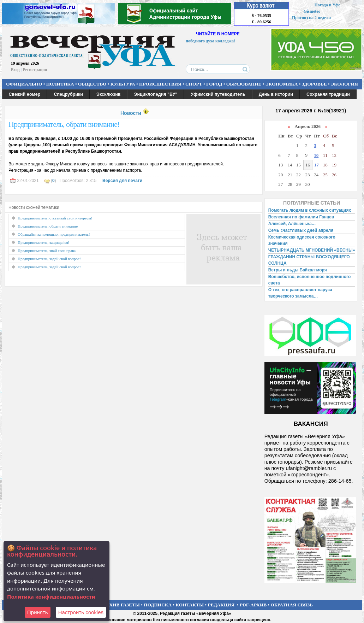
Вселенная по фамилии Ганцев (301, 217)
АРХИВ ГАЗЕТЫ (121, 605)
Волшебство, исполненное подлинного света (310, 280)
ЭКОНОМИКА (282, 84)
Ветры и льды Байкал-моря (298, 270)
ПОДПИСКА (158, 605)
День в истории (276, 94)
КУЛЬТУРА (123, 84)
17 (317, 165)
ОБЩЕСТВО (92, 84)
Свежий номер (25, 94)
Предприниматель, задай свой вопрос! (49, 259)
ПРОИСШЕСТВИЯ (160, 84)
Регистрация (35, 70)
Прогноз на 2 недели (311, 18)
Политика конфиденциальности (51, 596)
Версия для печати (122, 181)
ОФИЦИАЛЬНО (24, 84)
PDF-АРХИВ (253, 605)
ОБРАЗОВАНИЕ (244, 84)
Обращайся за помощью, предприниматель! (54, 234)
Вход (15, 70)
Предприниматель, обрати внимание (48, 226)
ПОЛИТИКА (60, 84)
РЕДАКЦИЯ (221, 605)
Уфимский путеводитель (218, 94)
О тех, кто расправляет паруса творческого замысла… (300, 293)
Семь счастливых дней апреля (301, 230)
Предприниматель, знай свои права (47, 251)
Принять (38, 612)
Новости (131, 113)
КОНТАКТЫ (190, 605)
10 (316, 155)
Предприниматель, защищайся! (43, 242)
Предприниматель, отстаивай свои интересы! (55, 218)
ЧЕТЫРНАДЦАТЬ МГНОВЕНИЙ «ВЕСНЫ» (312, 250)
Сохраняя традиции (328, 94)
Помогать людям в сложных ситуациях (310, 210)
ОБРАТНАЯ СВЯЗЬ (292, 605)
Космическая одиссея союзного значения (302, 240)
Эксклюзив (109, 94)
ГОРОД (214, 84)
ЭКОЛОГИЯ (344, 84)
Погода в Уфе (327, 5)
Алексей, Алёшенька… (292, 224)
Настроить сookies (81, 612)
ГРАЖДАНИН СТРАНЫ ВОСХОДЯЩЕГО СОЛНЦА (309, 260)
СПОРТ (194, 84)
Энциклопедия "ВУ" (156, 94)
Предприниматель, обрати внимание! (64, 124)
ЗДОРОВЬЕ (314, 84)
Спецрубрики (68, 94)
